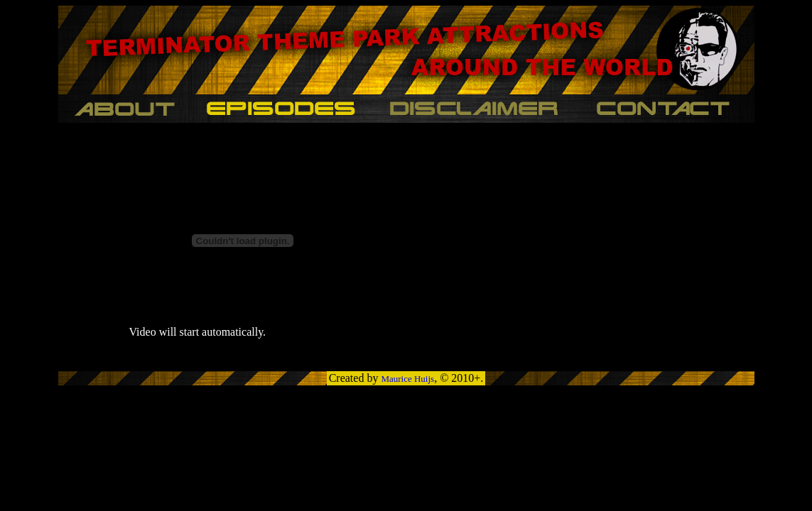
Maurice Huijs (407, 379)
